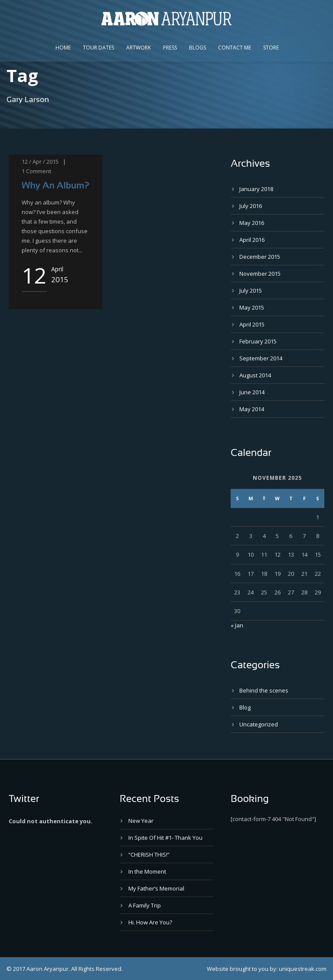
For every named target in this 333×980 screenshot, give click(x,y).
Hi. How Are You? (150, 922)
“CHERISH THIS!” (149, 855)
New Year (141, 821)
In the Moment (147, 871)
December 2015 (260, 257)
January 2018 (256, 189)
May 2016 (252, 223)
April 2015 (252, 324)
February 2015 (258, 341)
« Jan (237, 625)
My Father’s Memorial (156, 888)
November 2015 (260, 274)
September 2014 (261, 358)
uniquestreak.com (303, 969)
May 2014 (252, 409)
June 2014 (252, 392)
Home (63, 48)
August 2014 (255, 375)
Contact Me (235, 48)
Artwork (139, 48)
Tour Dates (98, 48)
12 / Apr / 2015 (40, 162)
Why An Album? (55, 185)
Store (271, 48)
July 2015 (251, 290)
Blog (245, 707)
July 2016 (251, 206)
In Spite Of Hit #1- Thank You (165, 838)
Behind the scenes (264, 690)
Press (170, 48)
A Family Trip (145, 905)
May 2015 (252, 307)
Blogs (198, 48)
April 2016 (252, 240)
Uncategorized (259, 724)
